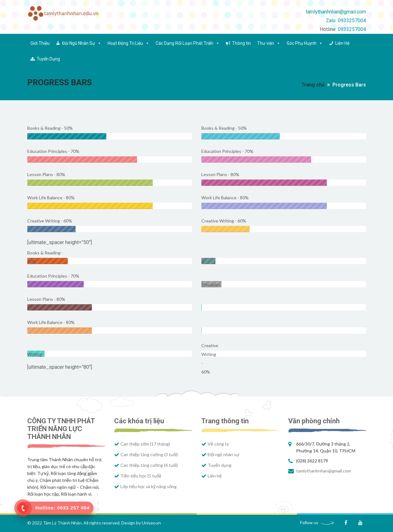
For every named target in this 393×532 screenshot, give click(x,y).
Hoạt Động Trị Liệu (128, 43)
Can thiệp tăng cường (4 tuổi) (149, 465)
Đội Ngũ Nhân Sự (82, 43)
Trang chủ (313, 85)
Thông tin (242, 43)
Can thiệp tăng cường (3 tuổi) (149, 454)
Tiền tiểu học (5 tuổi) (141, 476)
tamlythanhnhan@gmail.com (336, 12)
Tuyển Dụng (48, 59)
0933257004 (352, 29)
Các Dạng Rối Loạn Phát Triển (188, 43)
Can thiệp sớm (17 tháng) (145, 444)
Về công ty (218, 444)
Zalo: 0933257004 (346, 21)
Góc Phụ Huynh (305, 43)
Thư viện (269, 43)
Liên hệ (215, 476)
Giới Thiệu (40, 43)
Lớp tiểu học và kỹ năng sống (149, 486)
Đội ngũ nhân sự (223, 454)
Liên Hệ (342, 43)
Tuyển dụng (220, 465)
